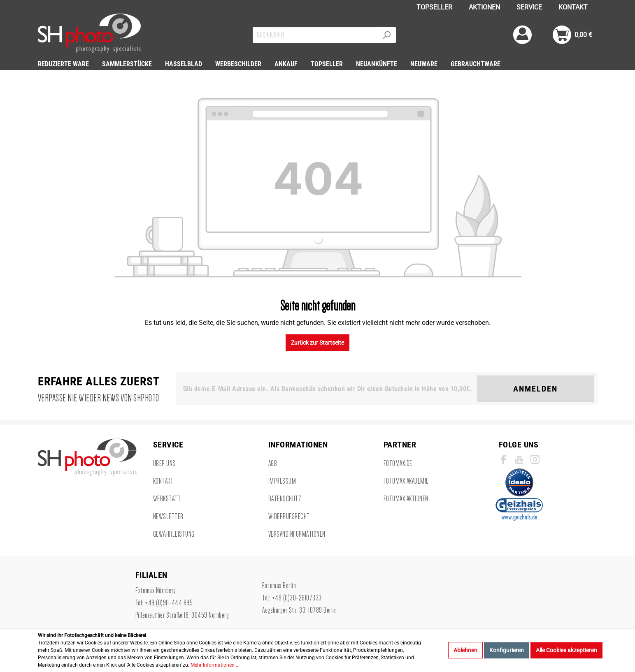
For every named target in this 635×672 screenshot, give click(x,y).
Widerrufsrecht (289, 517)
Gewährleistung (174, 534)
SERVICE (529, 7)
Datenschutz (285, 499)
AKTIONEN (484, 7)
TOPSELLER (434, 7)
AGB (273, 463)
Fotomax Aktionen (406, 499)
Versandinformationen (297, 534)
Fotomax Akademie (406, 481)
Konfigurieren (507, 650)
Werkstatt (167, 499)
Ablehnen (465, 650)
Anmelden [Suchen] (535, 389)
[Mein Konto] (522, 35)
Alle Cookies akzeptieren (566, 650)
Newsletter (168, 517)
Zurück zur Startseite (317, 343)
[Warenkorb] (572, 35)
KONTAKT (573, 7)
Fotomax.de (398, 463)
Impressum (282, 481)
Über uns (164, 463)
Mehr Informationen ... (215, 665)
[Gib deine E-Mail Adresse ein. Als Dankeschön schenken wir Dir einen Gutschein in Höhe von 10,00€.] (328, 389)
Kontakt (163, 481)
